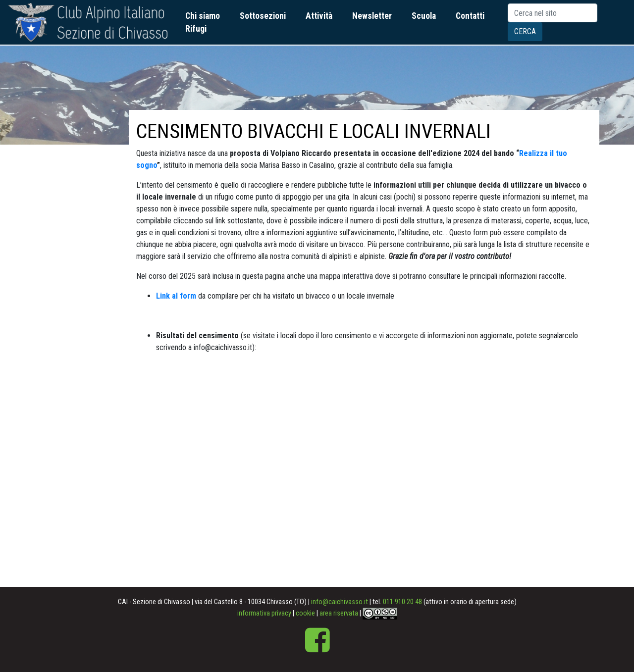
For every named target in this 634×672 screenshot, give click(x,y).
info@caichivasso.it (340, 602)
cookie (305, 613)
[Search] (553, 13)
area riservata (339, 613)
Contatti (470, 16)
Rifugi (196, 29)
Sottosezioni (263, 16)
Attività (319, 16)
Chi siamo (203, 16)
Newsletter (372, 16)
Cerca (525, 31)
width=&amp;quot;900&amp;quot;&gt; (359, 472)
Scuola (424, 16)
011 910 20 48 (402, 602)
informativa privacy (264, 613)
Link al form (176, 296)
